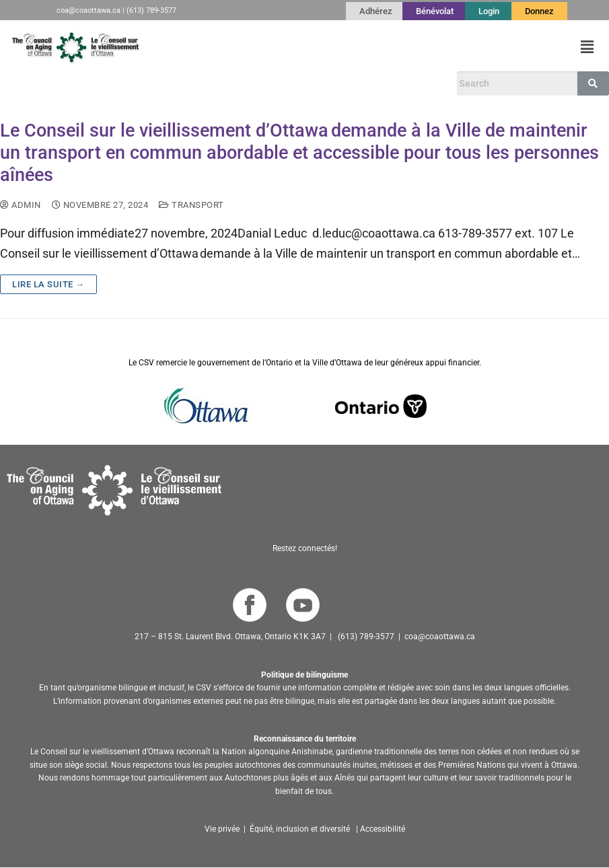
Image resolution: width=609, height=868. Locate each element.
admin (21, 205)
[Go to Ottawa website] (205, 405)
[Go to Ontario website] (381, 405)
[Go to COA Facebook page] (249, 605)
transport (191, 205)
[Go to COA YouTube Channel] (302, 605)
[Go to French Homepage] (75, 47)
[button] (587, 47)
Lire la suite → (48, 284)
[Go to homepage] (114, 489)
